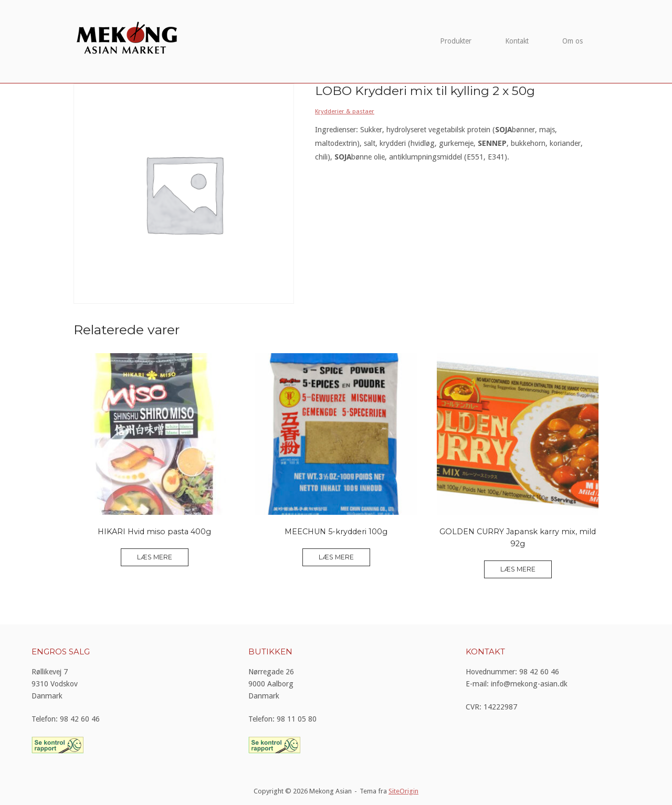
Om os (573, 41)
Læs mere (155, 557)
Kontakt (517, 41)
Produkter (456, 41)
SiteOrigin (403, 791)
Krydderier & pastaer (345, 111)
